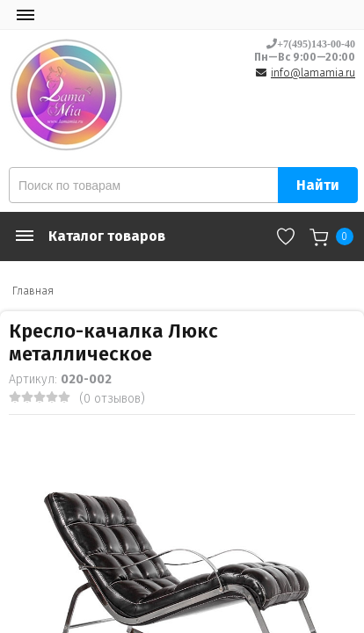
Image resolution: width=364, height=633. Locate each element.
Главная (33, 291)
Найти (318, 185)
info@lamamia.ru (313, 73)
